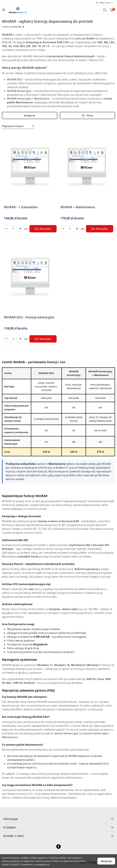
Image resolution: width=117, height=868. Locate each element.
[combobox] (18, 126)
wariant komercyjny (66, 733)
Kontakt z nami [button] (59, 836)
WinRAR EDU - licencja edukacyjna (29, 317)
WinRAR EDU (15, 79)
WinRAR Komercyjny (19, 91)
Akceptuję (106, 861)
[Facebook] (59, 847)
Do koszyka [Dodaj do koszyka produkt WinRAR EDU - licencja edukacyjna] (43, 339)
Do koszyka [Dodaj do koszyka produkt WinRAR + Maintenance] (100, 229)
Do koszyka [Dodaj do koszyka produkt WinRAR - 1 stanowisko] (43, 229)
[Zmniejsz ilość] (6, 229)
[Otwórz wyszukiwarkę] (105, 10)
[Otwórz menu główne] (4, 10)
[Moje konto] (104, 3)
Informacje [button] (59, 819)
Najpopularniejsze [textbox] (13, 126)
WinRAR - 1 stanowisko (21, 207)
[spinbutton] (13, 229)
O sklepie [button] (59, 827)
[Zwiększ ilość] (20, 229)
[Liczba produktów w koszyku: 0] (111, 10)
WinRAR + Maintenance (78, 207)
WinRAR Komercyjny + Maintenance (28, 99)
